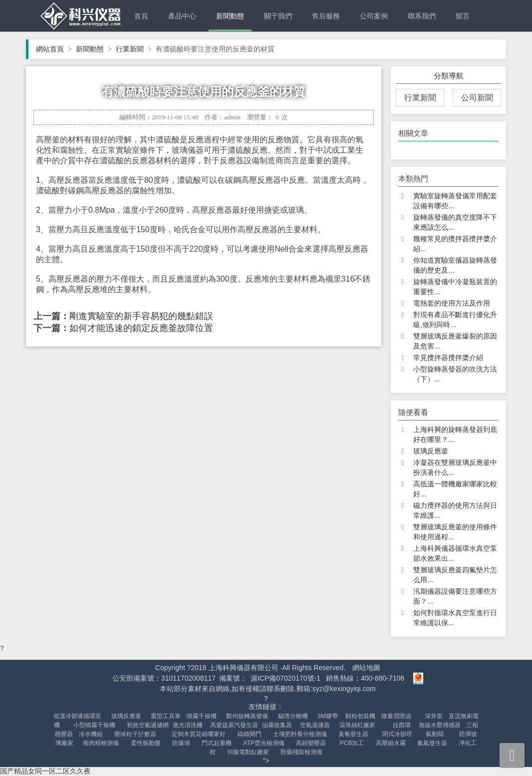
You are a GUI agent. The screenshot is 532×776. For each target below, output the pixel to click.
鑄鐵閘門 (250, 734)
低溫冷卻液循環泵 (77, 716)
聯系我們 (422, 16)
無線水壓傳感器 (440, 725)
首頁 (141, 16)
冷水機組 (91, 734)
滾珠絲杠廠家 (357, 725)
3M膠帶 (328, 716)
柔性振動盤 (146, 743)
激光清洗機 (188, 725)
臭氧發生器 (353, 734)
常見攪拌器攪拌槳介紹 (448, 358)
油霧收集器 (277, 725)
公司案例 (374, 16)
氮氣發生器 (432, 743)
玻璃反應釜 (431, 451)
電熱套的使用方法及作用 (452, 303)
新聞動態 (230, 16)
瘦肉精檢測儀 (101, 743)
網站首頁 (54, 49)
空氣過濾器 (315, 725)
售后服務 (326, 16)
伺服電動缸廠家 (248, 752)
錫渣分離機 (293, 716)
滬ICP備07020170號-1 (285, 678)
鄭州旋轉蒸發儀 (247, 716)
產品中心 (182, 16)
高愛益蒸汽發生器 (234, 725)
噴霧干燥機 (202, 716)
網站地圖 (366, 668)
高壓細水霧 (391, 743)
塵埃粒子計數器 (135, 734)
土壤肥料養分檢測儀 (300, 734)
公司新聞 (477, 98)
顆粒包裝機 (360, 716)
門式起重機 (217, 743)
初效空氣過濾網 (148, 725)
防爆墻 (181, 743)
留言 (463, 16)
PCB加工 (352, 743)
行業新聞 (134, 49)
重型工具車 (166, 716)
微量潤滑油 (396, 716)
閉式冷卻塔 (397, 734)
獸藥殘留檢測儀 (301, 752)
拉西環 (402, 725)
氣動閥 (435, 734)
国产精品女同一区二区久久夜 (45, 771)
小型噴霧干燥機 (94, 725)
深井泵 (434, 716)
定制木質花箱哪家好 (199, 734)
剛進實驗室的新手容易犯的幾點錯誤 (141, 316)
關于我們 (278, 16)
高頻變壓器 (311, 743)
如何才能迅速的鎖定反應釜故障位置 (141, 328)
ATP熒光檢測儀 (264, 743)
